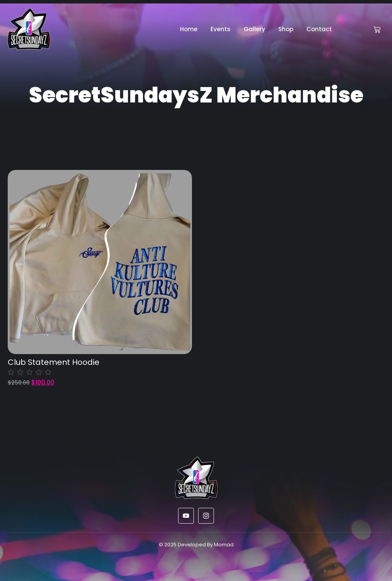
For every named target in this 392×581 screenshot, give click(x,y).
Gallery (254, 29)
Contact (319, 29)
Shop (286, 29)
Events (220, 29)
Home (189, 29)
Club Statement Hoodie (54, 362)
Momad (224, 545)
